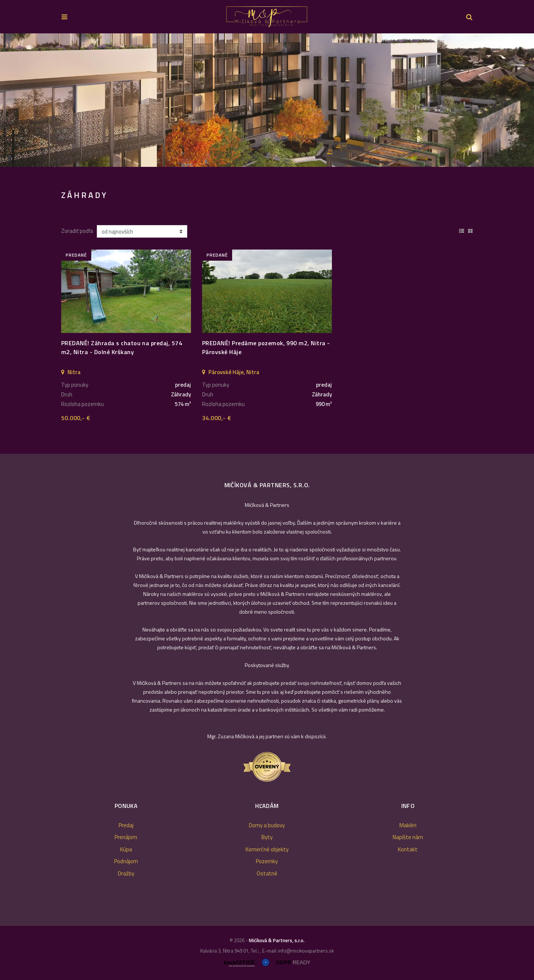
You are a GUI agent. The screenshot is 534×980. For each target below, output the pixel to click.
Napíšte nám (408, 837)
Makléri (408, 825)
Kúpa (126, 849)
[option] (267, 100)
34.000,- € (217, 418)
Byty (267, 837)
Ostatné (267, 873)
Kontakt (408, 849)
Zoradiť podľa (77, 231)
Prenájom (126, 837)
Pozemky (267, 861)
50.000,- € (76, 418)
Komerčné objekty (267, 849)
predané (76, 255)
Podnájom (126, 861)
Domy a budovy (267, 825)
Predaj (126, 825)
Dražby (126, 873)
